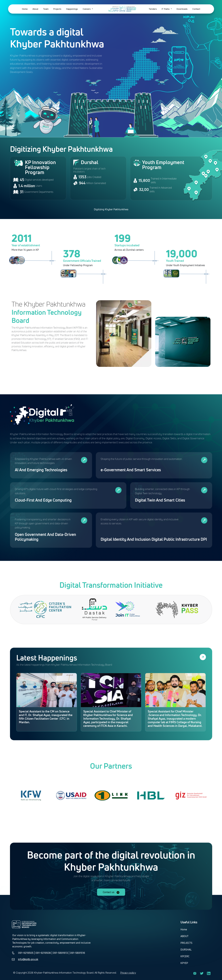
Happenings (72, 9)
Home (25, 9)
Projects (57, 9)
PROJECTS (186, 943)
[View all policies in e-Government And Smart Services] (204, 460)
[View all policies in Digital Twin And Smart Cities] (204, 490)
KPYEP (184, 963)
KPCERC (185, 956)
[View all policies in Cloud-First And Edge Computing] (118, 490)
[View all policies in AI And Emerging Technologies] (84, 460)
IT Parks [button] (166, 9)
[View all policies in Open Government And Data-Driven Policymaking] (84, 520)
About (35, 9)
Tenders (153, 9)
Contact (196, 9)
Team (46, 9)
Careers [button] (87, 9)
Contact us (111, 892)
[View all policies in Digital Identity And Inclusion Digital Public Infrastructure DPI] (204, 520)
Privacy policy (128, 973)
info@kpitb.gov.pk (28, 959)
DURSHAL (186, 950)
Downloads (182, 9)
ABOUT (184, 936)
